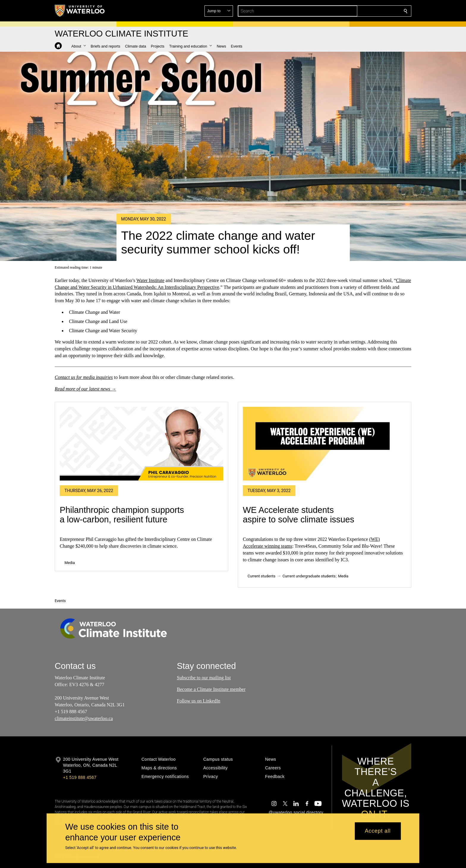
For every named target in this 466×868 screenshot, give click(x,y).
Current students (262, 576)
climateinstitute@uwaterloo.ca (84, 718)
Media (70, 563)
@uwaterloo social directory (296, 812)
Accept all (378, 831)
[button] (363, 11)
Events (60, 601)
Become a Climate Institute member (211, 689)
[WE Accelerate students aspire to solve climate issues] (325, 444)
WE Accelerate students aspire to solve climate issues (299, 515)
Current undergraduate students (309, 576)
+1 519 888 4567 (80, 777)
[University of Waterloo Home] (80, 11)
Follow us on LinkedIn (199, 701)
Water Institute (150, 280)
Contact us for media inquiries (84, 377)
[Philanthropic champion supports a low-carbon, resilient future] (141, 444)
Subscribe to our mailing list (204, 678)
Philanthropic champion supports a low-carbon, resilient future (122, 515)
